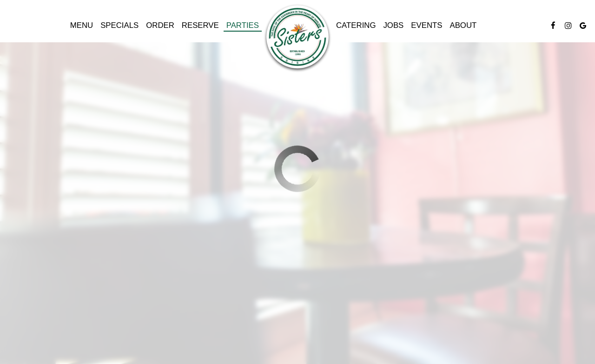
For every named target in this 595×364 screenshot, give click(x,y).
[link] (297, 38)
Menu (82, 25)
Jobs (393, 25)
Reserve (200, 25)
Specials (119, 25)
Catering (356, 25)
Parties (243, 25)
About (463, 25)
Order (160, 25)
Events (426, 25)
